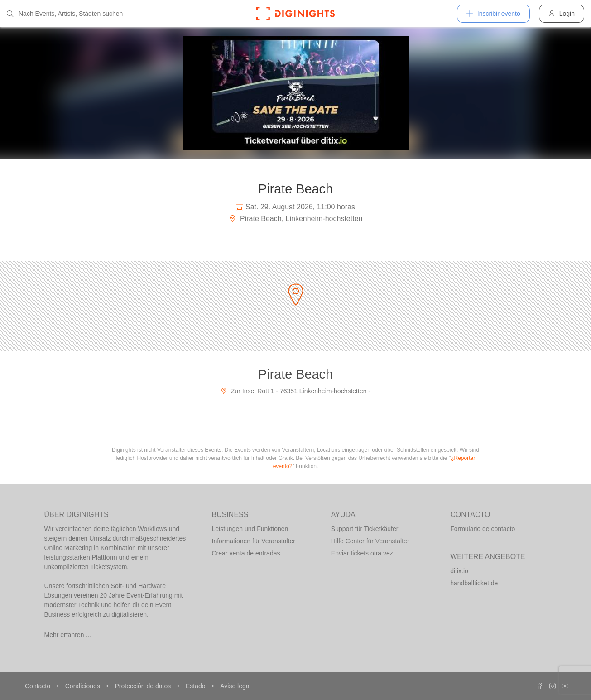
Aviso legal (235, 686)
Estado (196, 686)
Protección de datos (144, 686)
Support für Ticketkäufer (365, 529)
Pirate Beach (295, 374)
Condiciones (84, 686)
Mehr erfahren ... (68, 635)
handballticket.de (474, 583)
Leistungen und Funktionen (250, 529)
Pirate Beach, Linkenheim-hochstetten (296, 219)
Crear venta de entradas (246, 553)
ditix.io (459, 571)
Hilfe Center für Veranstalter (370, 541)
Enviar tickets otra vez (362, 553)
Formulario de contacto (483, 529)
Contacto (38, 686)
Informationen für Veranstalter (254, 541)
